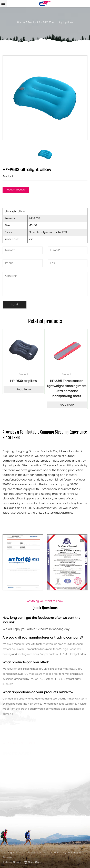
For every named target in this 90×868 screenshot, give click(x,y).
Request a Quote (16, 190)
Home (21, 23)
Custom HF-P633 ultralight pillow (67, 654)
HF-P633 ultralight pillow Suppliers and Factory (40, 496)
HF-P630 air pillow (24, 381)
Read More (24, 390)
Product (33, 23)
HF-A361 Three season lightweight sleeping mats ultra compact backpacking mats (67, 389)
